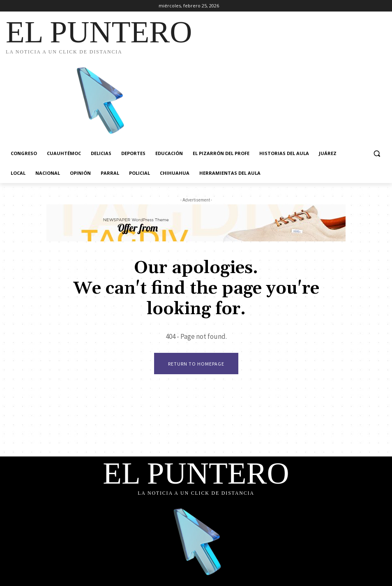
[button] (377, 154)
